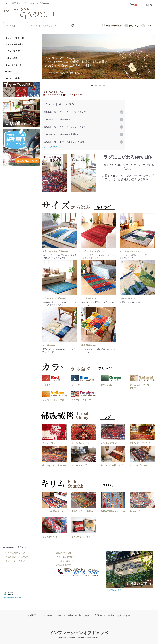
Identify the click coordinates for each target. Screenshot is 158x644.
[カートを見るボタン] (134, 5)
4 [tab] (105, 86)
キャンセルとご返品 (15, 561)
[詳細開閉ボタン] (122, 112)
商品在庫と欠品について (17, 557)
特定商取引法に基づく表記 (77, 615)
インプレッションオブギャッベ (79, 633)
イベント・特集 (12, 78)
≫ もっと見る (51, 147)
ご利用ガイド (99, 615)
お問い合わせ (124, 615)
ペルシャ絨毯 (11, 58)
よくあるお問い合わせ (67, 561)
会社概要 (32, 615)
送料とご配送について (16, 553)
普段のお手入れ (64, 553)
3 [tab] (101, 86)
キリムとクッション (14, 65)
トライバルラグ (12, 51)
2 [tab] (96, 86)
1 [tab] (92, 86)
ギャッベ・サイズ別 (14, 38)
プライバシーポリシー (50, 615)
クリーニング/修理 (65, 557)
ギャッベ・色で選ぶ (14, 45)
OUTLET (9, 72)
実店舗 (111, 615)
